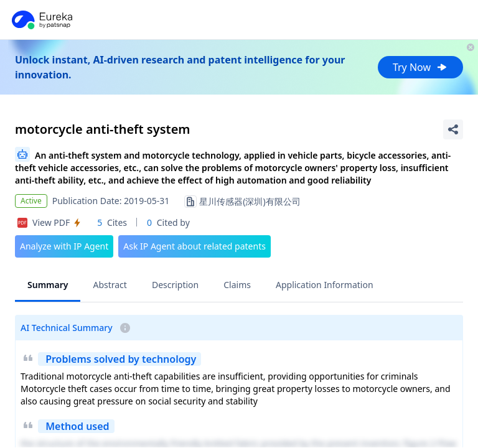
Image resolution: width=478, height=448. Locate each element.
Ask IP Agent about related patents (194, 246)
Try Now (420, 67)
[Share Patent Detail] (453, 129)
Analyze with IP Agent (64, 246)
